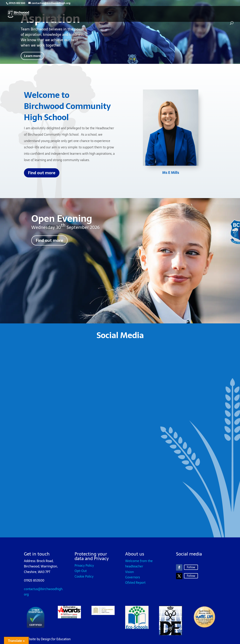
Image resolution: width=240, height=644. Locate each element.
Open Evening (62, 221)
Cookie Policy (84, 578)
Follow (191, 569)
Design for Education (56, 641)
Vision (129, 574)
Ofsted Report (135, 585)
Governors (133, 579)
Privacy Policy (84, 568)
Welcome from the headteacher (139, 566)
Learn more (36, 57)
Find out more (42, 175)
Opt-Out (81, 573)
